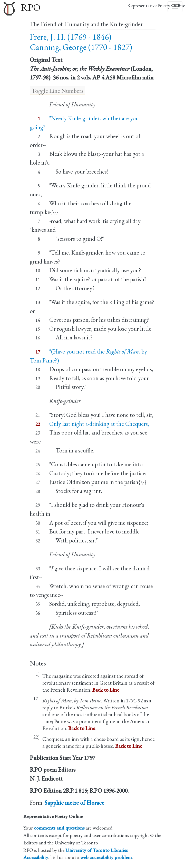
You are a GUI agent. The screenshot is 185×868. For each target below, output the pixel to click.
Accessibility (36, 857)
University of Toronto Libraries (97, 850)
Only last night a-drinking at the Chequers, (99, 424)
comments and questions (59, 828)
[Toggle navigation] (175, 7)
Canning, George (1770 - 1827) (81, 47)
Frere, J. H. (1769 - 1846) (71, 37)
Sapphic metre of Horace (74, 803)
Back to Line (106, 690)
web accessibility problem (106, 857)
